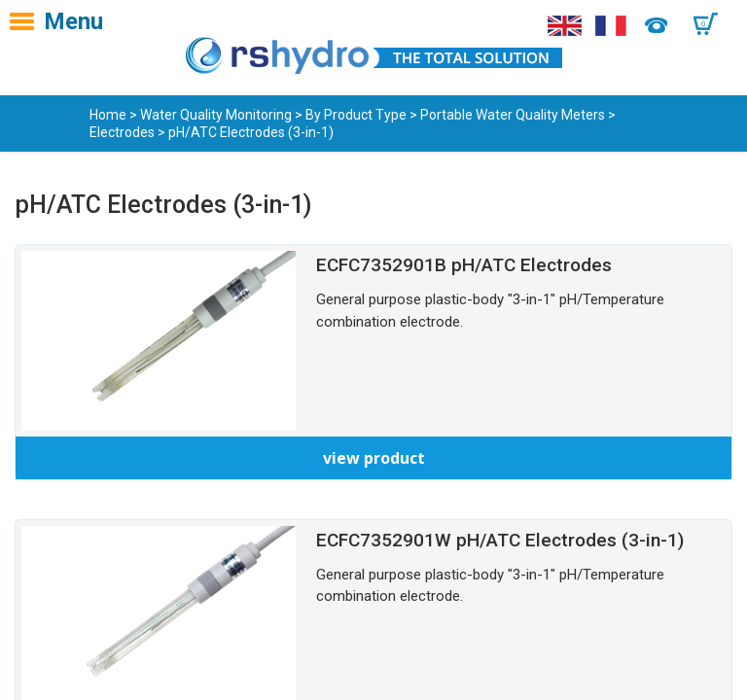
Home (108, 115)
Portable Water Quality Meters (513, 115)
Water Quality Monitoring (216, 115)
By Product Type (356, 115)
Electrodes (122, 132)
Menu (73, 21)
